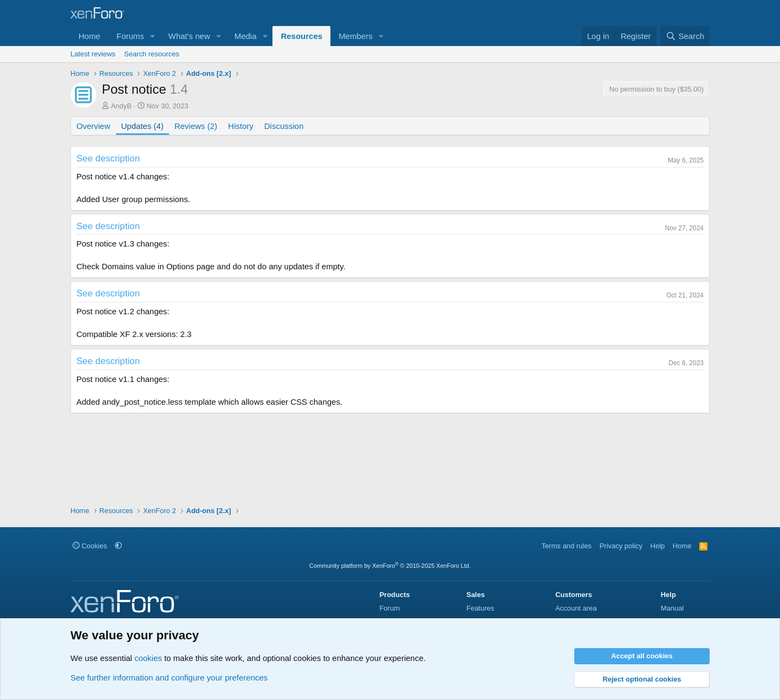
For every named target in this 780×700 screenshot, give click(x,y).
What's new (189, 36)
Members (356, 36)
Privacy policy (621, 546)
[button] (153, 36)
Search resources (152, 54)
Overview (93, 126)
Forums (130, 36)
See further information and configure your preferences (169, 678)
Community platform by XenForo (390, 566)
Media (246, 36)
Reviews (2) (196, 126)
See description (108, 158)
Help (658, 546)
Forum (389, 608)
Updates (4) (142, 126)
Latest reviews (93, 54)
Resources (301, 36)
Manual (672, 608)
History (241, 126)
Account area (576, 608)
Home (89, 36)
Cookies (90, 546)
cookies (148, 658)
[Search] (685, 36)
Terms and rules (567, 546)
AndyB (121, 106)
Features (480, 608)
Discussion (284, 126)
